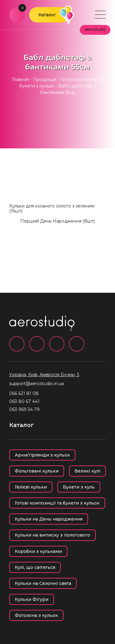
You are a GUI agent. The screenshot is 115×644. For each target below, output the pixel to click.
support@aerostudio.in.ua (36, 384)
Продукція (44, 79)
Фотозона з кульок (36, 615)
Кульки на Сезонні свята (43, 583)
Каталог (47, 15)
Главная (20, 79)
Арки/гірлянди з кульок (42, 455)
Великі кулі (87, 471)
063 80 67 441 (24, 401)
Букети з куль (79, 487)
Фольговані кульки (37, 471)
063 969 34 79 (24, 409)
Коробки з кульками (38, 551)
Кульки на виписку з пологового (52, 535)
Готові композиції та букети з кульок (57, 503)
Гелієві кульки (31, 487)
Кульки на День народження (49, 519)
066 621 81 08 (24, 393)
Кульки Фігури (32, 599)
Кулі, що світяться (35, 567)
